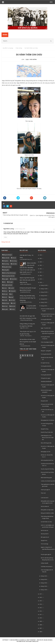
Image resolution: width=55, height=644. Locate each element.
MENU (51, 2)
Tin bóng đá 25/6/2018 (46, 366)
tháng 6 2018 (44, 306)
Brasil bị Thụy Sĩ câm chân (47, 432)
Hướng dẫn (6, 270)
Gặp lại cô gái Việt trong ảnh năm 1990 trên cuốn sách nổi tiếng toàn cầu (27, 280)
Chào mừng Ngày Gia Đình (47, 342)
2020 (41, 276)
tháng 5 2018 (44, 576)
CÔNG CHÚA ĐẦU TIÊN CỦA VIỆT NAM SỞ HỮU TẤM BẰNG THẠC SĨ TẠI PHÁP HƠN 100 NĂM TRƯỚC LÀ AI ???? (28, 268)
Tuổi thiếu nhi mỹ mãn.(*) (47, 567)
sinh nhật (12, 300)
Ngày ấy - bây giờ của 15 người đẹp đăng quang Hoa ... (48, 549)
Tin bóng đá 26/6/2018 (46, 354)
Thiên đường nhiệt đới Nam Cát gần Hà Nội (15, 215)
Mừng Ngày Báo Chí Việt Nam (48, 420)
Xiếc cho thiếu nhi (45, 506)
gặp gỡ (12, 297)
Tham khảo (14, 279)
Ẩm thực (13, 309)
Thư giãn (11, 282)
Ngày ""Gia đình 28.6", (46, 328)
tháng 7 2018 (44, 302)
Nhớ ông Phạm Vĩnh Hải (9, 276)
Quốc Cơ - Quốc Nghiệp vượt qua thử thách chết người (42, 216)
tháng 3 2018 (44, 583)
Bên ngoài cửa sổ (45, 537)
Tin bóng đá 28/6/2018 (46, 319)
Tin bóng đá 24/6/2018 (46, 375)
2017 (41, 594)
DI (4, 204)
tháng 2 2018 (44, 586)
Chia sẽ (14, 258)
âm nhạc (6, 306)
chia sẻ (5, 297)
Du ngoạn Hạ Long (45, 363)
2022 (41, 269)
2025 (41, 258)
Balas (6, 237)
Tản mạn (6, 294)
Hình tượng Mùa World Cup (47, 460)
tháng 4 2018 (44, 579)
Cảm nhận (14, 264)
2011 (41, 615)
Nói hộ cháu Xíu (44, 530)
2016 (41, 597)
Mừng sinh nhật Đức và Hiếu (47, 513)
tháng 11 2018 (44, 289)
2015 (41, 601)
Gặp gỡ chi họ (44, 540)
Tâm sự (5, 291)
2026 (41, 255)
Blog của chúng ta (8, 255)
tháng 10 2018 (44, 292)
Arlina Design (48, 640)
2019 (41, 279)
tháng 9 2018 (44, 296)
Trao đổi (12, 288)
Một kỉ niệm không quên (46, 478)
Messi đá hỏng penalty (46, 443)
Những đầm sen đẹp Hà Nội (47, 510)
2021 (41, 272)
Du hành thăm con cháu (46, 522)
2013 (41, 608)
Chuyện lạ (6, 261)
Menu (5, 35)
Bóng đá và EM (44, 401)
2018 (41, 282)
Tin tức (5, 288)
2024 (41, 262)
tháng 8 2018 (44, 299)
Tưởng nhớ (13, 291)
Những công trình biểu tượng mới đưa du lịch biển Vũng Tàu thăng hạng (27, 298)
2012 (41, 611)
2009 (41, 621)
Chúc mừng (6, 264)
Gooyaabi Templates (32, 641)
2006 (41, 632)
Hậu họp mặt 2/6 (45, 534)
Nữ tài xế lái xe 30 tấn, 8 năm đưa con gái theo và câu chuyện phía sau (28, 342)
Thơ (4, 282)
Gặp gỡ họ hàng (7, 267)
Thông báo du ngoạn (46, 378)
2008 (41, 625)
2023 (41, 265)
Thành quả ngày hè (45, 490)
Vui (11, 294)
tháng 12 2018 (44, 285)
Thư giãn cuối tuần (8, 285)
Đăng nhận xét (6, 242)
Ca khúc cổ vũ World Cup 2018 (48, 481)
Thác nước (43, 493)
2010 (41, 618)
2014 (41, 604)
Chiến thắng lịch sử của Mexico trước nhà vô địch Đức (47, 438)
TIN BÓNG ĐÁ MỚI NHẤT (46, 382)
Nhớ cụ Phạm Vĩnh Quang (9, 273)
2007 (41, 628)
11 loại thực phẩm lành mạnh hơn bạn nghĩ (28, 308)
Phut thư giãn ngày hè (46, 554)
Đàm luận (13, 306)
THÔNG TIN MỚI (44, 563)
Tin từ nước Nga (45, 544)
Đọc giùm (6, 309)
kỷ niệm (5, 300)
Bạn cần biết (6, 258)
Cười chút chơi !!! (45, 498)
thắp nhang (6, 303)
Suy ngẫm (6, 279)
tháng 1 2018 (44, 590)
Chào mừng (33, 59)
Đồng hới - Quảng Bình (46, 351)
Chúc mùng (14, 261)
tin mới (14, 303)
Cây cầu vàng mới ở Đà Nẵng (47, 469)
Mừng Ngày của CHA (46, 452)
